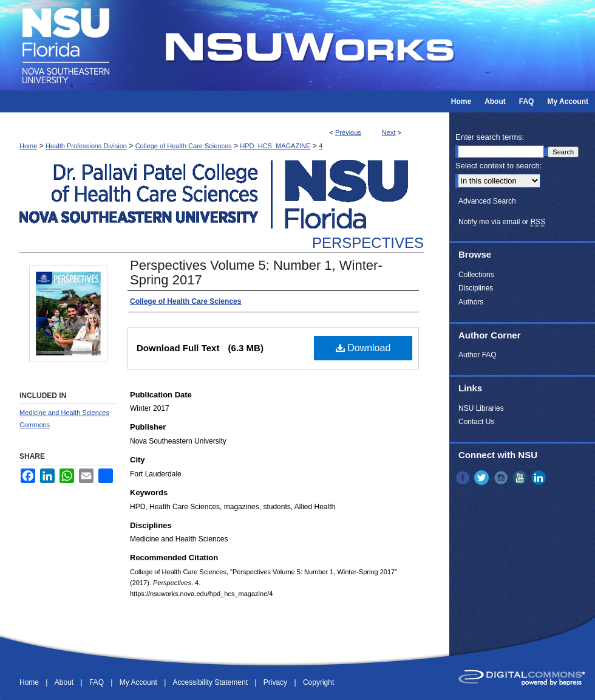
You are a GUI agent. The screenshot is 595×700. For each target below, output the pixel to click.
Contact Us (476, 422)
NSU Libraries (481, 408)
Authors (471, 302)
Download (363, 348)
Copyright (318, 682)
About (65, 682)
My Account (139, 682)
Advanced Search (487, 201)
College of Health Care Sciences (184, 146)
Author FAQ (478, 355)
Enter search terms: (490, 137)
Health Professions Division (86, 146)
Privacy (277, 682)
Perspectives (368, 243)
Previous (348, 132)
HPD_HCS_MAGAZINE (275, 146)
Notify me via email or (502, 222)
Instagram (502, 478)
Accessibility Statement (212, 682)
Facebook (464, 478)
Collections (476, 275)
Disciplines (476, 288)
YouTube (521, 478)
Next (389, 132)
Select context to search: (498, 166)
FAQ (97, 682)
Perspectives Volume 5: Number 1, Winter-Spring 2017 (256, 273)
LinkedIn (540, 478)
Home (28, 146)
